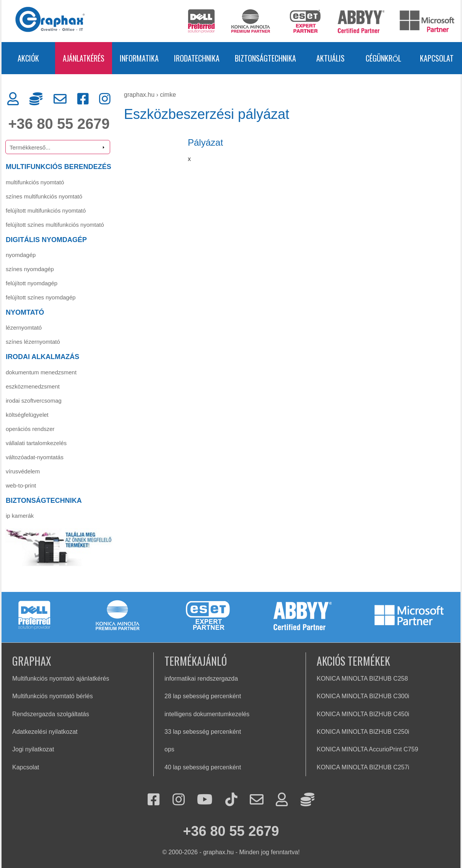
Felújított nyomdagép (32, 283)
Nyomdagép (21, 255)
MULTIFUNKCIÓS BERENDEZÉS (59, 167)
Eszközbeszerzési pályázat (207, 114)
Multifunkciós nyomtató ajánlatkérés (61, 679)
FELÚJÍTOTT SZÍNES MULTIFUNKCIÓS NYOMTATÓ (55, 225)
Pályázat (205, 142)
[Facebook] (83, 99)
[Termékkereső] (58, 147)
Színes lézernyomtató (33, 342)
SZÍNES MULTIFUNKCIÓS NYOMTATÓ (44, 196)
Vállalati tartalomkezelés (36, 443)
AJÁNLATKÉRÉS (84, 58)
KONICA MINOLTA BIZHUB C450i (363, 714)
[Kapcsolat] (60, 99)
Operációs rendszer (30, 429)
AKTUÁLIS (330, 58)
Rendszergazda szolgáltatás (51, 714)
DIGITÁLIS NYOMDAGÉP (46, 240)
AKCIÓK (28, 58)
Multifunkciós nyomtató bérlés (53, 696)
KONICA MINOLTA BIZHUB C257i (363, 767)
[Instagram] (105, 99)
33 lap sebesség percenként (203, 732)
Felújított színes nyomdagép (41, 297)
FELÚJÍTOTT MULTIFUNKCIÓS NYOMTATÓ (46, 210)
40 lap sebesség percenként (203, 767)
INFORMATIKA (139, 58)
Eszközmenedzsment (33, 386)
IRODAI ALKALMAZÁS (42, 357)
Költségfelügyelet (27, 415)
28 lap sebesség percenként (203, 696)
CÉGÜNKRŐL (384, 58)
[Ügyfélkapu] (13, 99)
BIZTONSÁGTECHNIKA (265, 58)
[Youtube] (205, 800)
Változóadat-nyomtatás (35, 457)
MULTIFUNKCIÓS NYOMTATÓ (35, 182)
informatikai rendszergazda (201, 679)
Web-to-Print (21, 485)
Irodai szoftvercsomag (34, 401)
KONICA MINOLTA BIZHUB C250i (363, 732)
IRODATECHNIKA (197, 58)
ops (169, 749)
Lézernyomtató (24, 328)
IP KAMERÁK (20, 516)
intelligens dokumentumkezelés (207, 714)
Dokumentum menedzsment (41, 372)
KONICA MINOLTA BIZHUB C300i (363, 696)
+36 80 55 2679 (59, 124)
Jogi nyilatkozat (33, 749)
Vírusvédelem (23, 471)
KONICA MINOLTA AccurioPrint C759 (367, 749)
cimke (168, 95)
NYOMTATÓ (25, 312)
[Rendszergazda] (36, 99)
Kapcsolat (26, 767)
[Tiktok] (231, 800)
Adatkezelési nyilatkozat (45, 732)
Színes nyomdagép (30, 269)
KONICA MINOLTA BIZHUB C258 (362, 679)
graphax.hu (139, 95)
